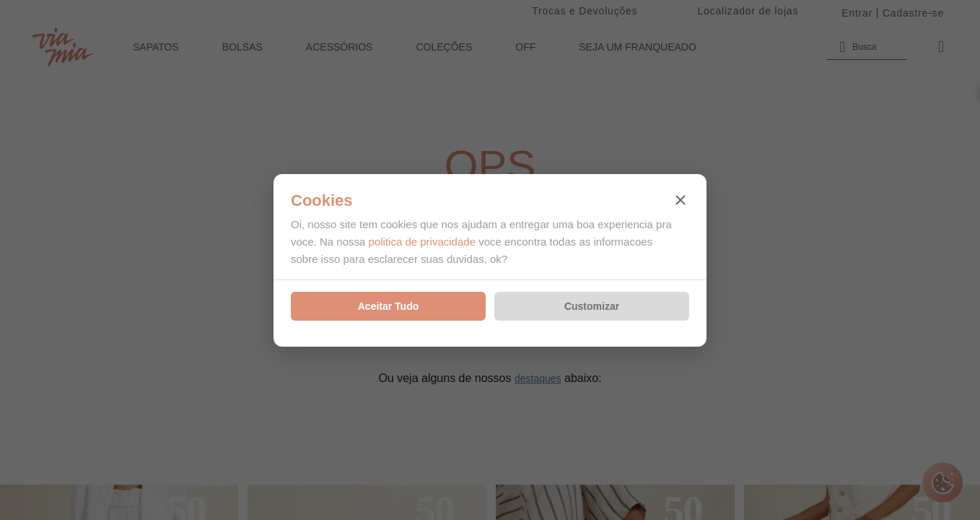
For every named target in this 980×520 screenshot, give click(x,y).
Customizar (592, 306)
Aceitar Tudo (389, 306)
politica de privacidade (422, 242)
